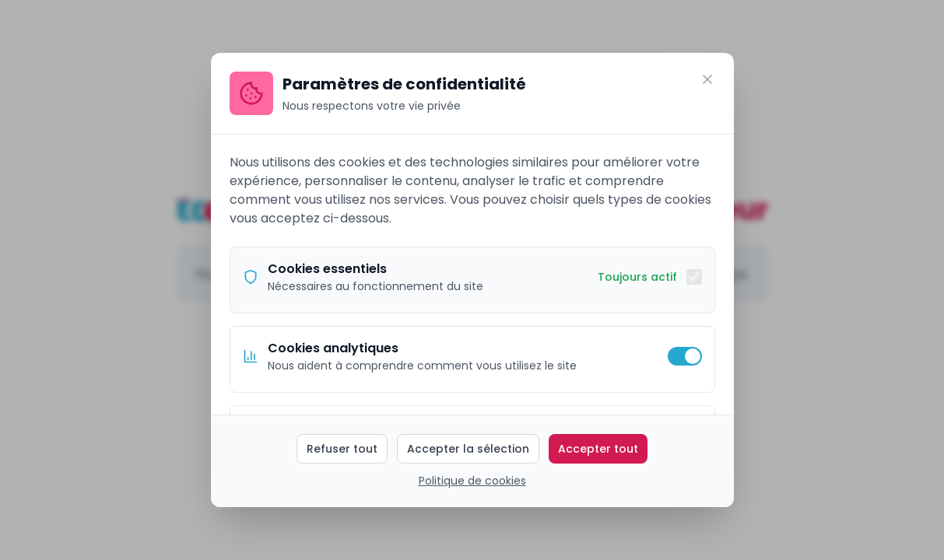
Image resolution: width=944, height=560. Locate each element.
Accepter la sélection (468, 449)
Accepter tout (598, 449)
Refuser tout (342, 449)
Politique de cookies (472, 481)
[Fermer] (707, 79)
